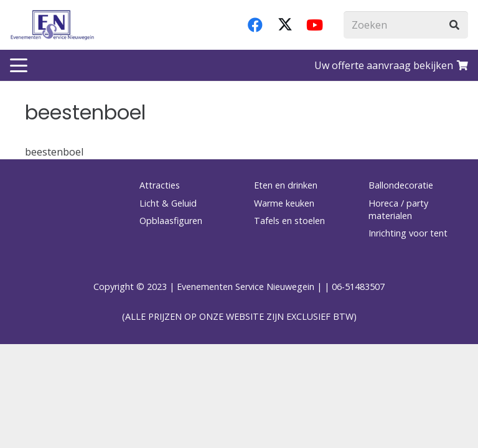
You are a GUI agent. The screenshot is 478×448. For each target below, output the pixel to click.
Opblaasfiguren (171, 221)
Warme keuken (284, 203)
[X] (285, 25)
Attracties (160, 185)
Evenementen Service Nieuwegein (246, 287)
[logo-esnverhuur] (52, 25)
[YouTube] (315, 25)
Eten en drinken (286, 185)
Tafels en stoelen (289, 221)
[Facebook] (255, 25)
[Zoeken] (406, 25)
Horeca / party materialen (398, 209)
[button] (19, 65)
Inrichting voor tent (408, 233)
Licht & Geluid (168, 203)
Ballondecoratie (401, 185)
